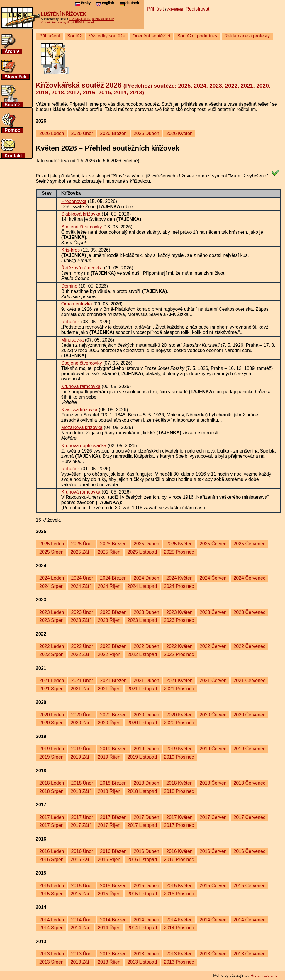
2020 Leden (52, 715)
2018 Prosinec (179, 791)
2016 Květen (179, 851)
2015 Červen (213, 886)
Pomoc (12, 130)
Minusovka (72, 340)
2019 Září (81, 757)
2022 (231, 86)
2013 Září (81, 962)
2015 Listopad (142, 894)
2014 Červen (213, 920)
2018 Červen (213, 783)
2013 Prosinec (179, 962)
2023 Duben (146, 612)
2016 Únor (82, 851)
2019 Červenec (249, 749)
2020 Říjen (109, 723)
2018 (58, 92)
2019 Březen (113, 749)
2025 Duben (146, 544)
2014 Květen (179, 920)
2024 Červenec (249, 578)
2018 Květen (179, 783)
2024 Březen (113, 578)
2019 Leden (52, 749)
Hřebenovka (74, 201)
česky (83, 3)
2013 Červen (213, 954)
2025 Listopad (142, 552)
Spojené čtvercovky (82, 227)
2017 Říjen (109, 825)
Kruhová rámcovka (81, 386)
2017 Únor (82, 817)
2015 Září (81, 894)
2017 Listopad (142, 825)
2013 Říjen (109, 962)
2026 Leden (52, 133)
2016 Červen (213, 851)
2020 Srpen (51, 723)
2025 (184, 86)
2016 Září (81, 859)
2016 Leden (52, 851)
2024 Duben (146, 578)
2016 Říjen (109, 859)
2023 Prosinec (179, 620)
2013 (136, 92)
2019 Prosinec (179, 757)
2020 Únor (82, 715)
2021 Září (81, 689)
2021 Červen (213, 681)
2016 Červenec (249, 851)
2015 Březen (113, 886)
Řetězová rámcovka (82, 268)
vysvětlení (175, 9)
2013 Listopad (142, 962)
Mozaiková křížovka (82, 427)
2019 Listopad (142, 757)
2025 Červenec (249, 544)
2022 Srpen (51, 654)
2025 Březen (113, 544)
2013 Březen (113, 954)
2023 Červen (213, 612)
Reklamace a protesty (247, 36)
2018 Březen (113, 783)
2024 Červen (213, 578)
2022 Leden (52, 646)
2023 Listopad (142, 620)
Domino (69, 286)
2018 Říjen (109, 791)
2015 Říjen (109, 894)
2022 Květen (179, 646)
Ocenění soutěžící (151, 36)
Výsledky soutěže (107, 36)
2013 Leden (52, 954)
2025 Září (81, 552)
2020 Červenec (249, 715)
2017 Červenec (249, 817)
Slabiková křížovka (81, 214)
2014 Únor (82, 920)
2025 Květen (179, 544)
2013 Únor (82, 954)
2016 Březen (113, 851)
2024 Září (81, 586)
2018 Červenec (249, 783)
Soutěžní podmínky (197, 36)
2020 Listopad (142, 723)
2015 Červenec (249, 886)
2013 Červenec (249, 954)
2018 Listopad (142, 791)
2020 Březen (113, 715)
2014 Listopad (142, 928)
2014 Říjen (109, 928)
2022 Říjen (109, 654)
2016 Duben (146, 851)
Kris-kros (71, 250)
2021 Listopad (142, 689)
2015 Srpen (51, 894)
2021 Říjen (109, 689)
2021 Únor (82, 681)
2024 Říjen (109, 586)
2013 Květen (179, 954)
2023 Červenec (249, 612)
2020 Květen (179, 715)
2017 (73, 92)
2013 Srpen (51, 962)
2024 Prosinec (179, 586)
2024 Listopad (142, 586)
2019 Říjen (109, 757)
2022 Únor (82, 646)
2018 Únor (82, 783)
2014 (120, 92)
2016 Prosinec (179, 859)
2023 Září (81, 620)
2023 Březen (113, 612)
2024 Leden (52, 578)
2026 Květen (179, 133)
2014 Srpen (51, 928)
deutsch (129, 3)
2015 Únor (82, 886)
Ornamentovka (77, 304)
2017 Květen (179, 817)
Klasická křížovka (79, 410)
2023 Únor (82, 612)
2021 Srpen (51, 689)
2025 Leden (52, 544)
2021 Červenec (249, 681)
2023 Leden (52, 612)
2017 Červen (213, 817)
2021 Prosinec (179, 689)
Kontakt (13, 156)
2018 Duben (146, 783)
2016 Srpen (51, 859)
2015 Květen (179, 886)
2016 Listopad (142, 859)
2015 (105, 92)
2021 (247, 86)
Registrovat (197, 9)
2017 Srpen (51, 825)
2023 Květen (179, 612)
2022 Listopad (142, 654)
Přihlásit (156, 9)
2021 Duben (146, 681)
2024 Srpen (51, 586)
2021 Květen (179, 681)
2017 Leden (52, 817)
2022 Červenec (249, 646)
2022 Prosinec (179, 654)
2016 (89, 92)
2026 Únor (82, 133)
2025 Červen (213, 544)
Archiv (12, 51)
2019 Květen (179, 749)
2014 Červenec (249, 920)
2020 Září (81, 723)
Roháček (71, 322)
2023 (216, 86)
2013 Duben (146, 954)
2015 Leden (52, 886)
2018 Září (81, 791)
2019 (42, 92)
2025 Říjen (109, 552)
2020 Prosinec (179, 723)
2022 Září (81, 654)
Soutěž (12, 105)
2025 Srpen (51, 552)
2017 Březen (113, 817)
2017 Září (81, 825)
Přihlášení (50, 36)
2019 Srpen (51, 757)
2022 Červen (213, 646)
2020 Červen (213, 715)
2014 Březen (113, 920)
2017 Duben (146, 817)
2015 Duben (146, 886)
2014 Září (81, 928)
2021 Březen (113, 681)
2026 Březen (113, 133)
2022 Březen (113, 646)
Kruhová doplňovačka (84, 446)
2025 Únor (82, 544)
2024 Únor (82, 578)
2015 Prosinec (179, 894)
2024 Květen (179, 578)
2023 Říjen (109, 620)
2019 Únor (82, 749)
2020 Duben (146, 715)
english (105, 3)
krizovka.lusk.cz (103, 19)
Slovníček (16, 77)
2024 (200, 86)
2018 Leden (52, 783)
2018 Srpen (51, 791)
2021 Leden (52, 681)
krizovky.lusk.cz (80, 19)
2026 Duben (146, 133)
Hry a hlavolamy (264, 975)
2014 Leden (52, 920)
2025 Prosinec (179, 552)
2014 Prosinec (179, 928)
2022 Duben (146, 646)
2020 (263, 86)
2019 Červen (213, 749)
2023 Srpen (51, 620)
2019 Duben (146, 749)
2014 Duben (146, 920)
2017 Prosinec (179, 825)
